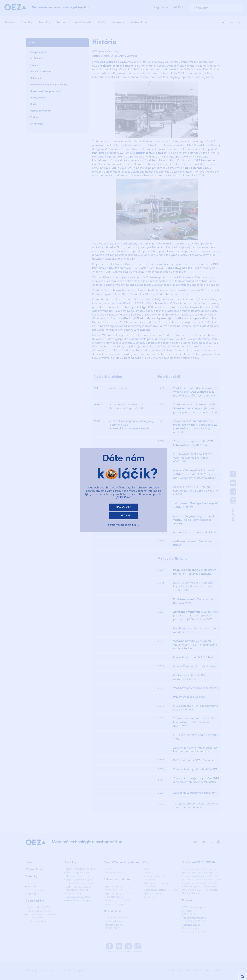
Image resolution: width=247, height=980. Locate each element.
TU (138, 525)
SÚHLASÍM (123, 516)
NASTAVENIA (124, 507)
